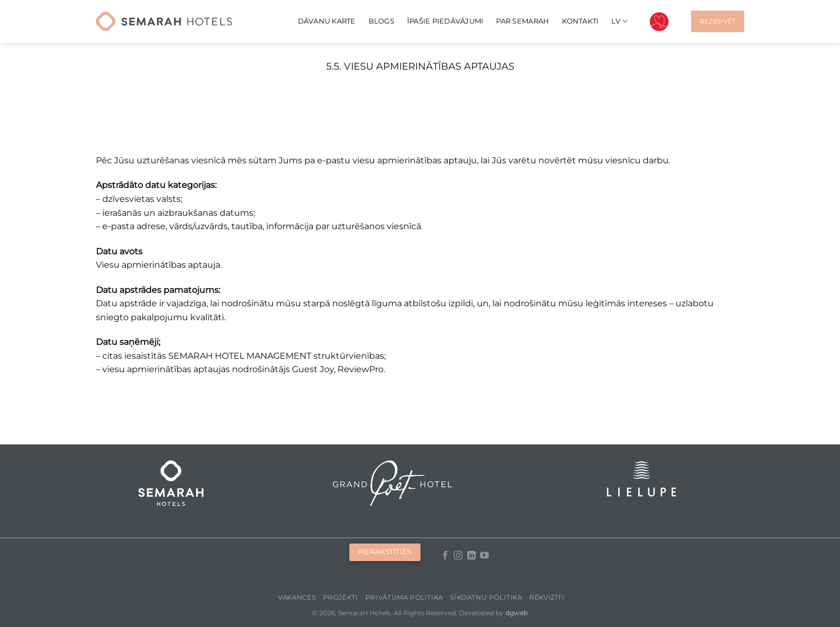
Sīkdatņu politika (486, 597)
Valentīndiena (659, 22)
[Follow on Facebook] (445, 556)
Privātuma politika (404, 597)
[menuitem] (619, 21)
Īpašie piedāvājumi (445, 21)
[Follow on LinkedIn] (471, 556)
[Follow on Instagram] (458, 556)
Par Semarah (523, 21)
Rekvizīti (547, 597)
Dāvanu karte (327, 21)
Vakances (297, 597)
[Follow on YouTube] (484, 556)
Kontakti (580, 21)
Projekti (341, 597)
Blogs (381, 21)
